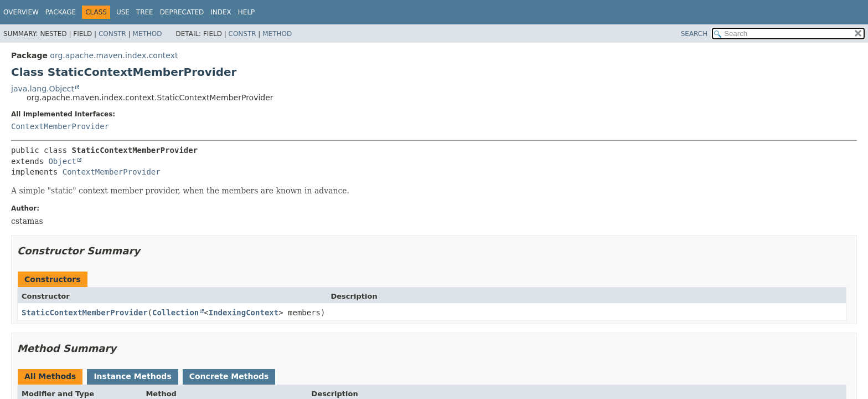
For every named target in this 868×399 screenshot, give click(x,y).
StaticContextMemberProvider (85, 313)
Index (221, 12)
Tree (145, 12)
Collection (175, 313)
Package (61, 12)
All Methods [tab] (50, 376)
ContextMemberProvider (60, 126)
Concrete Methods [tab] (229, 376)
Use (123, 12)
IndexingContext (244, 313)
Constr (112, 34)
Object (62, 161)
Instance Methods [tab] (132, 376)
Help (247, 12)
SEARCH (694, 34)
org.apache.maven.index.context (114, 55)
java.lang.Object (43, 89)
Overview (21, 12)
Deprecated (182, 12)
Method (148, 34)
